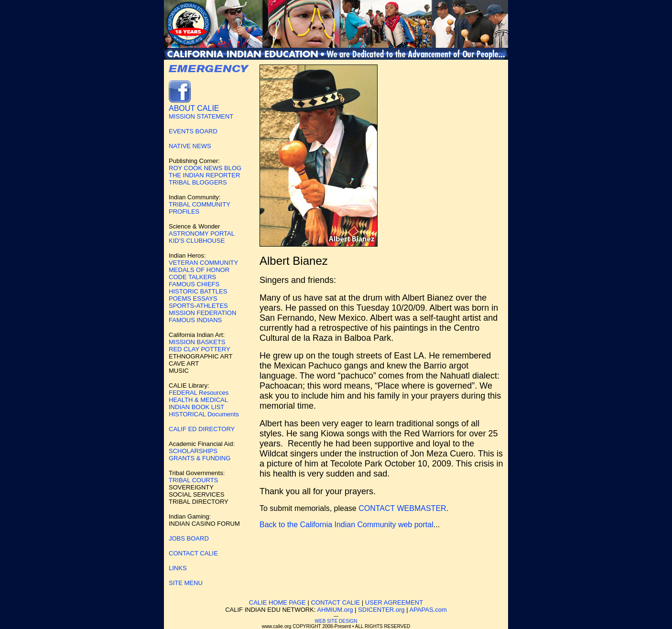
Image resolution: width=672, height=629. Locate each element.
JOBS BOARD (189, 538)
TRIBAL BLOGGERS (198, 182)
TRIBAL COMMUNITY (200, 204)
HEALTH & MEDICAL (198, 400)
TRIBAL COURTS (193, 480)
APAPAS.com (428, 610)
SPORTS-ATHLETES (198, 306)
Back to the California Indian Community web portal (347, 525)
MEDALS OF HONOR (199, 270)
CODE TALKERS (192, 277)
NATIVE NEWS (190, 146)
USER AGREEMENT (394, 602)
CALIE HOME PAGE (277, 602)
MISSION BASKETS (197, 342)
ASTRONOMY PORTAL (202, 233)
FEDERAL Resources (199, 393)
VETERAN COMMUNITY (203, 263)
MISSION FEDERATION (202, 313)
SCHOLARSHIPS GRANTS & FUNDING (200, 455)
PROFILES (184, 211)
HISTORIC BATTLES (198, 291)
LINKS (178, 568)
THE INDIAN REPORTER (204, 175)
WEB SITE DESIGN (336, 621)
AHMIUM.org (335, 610)
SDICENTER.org (381, 610)
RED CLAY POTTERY (200, 349)
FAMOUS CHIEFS (194, 284)
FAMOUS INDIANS (195, 320)
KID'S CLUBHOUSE (197, 241)
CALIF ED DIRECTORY (202, 429)
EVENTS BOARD (193, 131)
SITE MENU (186, 583)
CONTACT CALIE (193, 553)
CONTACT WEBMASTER (402, 508)
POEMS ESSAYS (193, 298)
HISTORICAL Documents (204, 414)
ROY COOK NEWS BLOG (205, 168)
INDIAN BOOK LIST (196, 407)
